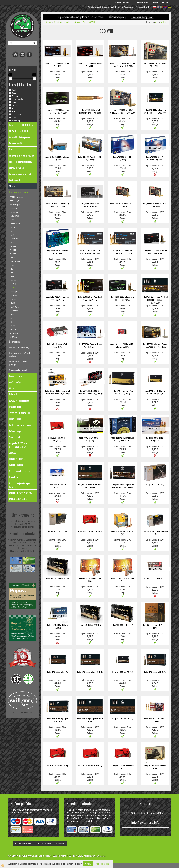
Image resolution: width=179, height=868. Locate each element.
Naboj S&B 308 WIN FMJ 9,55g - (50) (123, 533)
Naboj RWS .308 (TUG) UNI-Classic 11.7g (90, 720)
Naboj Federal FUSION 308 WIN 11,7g (123, 580)
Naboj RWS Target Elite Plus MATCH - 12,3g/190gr (123, 392)
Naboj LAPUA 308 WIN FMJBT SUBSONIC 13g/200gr (155, 158)
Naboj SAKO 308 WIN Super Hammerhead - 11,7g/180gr (123, 252)
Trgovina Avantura (121, 2)
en (158, 7)
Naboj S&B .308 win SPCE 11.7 (90, 625)
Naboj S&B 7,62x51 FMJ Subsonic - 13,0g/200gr (57, 158)
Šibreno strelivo (15, 342)
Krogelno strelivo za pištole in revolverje (20, 354)
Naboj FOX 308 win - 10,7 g (57, 531)
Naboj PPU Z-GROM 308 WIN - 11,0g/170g (90, 439)
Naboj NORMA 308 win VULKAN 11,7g (155, 767)
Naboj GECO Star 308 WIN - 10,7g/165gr (58, 439)
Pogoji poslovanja (141, 2)
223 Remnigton (15, 204)
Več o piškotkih (102, 864)
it (162, 7)
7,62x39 (13, 257)
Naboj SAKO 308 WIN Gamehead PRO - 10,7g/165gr (155, 252)
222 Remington (15, 201)
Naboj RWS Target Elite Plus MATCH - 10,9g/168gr (155, 392)
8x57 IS (12, 303)
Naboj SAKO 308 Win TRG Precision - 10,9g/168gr (90, 205)
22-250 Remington (16, 197)
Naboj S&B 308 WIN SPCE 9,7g (58, 578)
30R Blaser (14, 295)
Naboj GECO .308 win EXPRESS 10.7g (123, 767)
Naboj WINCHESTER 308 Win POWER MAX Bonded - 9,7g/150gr (90, 392)
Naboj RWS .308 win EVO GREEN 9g (90, 672)
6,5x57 (12, 231)
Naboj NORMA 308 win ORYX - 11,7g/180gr (155, 720)
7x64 (11, 273)
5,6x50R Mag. (14, 212)
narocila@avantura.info (95, 856)
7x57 (11, 269)
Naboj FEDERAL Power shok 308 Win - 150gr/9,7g (90, 345)
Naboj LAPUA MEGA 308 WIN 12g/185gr (58, 626)
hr (166, 7)
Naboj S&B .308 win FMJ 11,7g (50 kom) (155, 626)
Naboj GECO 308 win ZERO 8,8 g (90, 531)
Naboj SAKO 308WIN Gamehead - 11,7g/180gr (90, 65)
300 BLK (13, 284)
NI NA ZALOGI (156, 148)
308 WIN (13, 288)
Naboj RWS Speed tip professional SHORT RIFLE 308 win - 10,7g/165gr (155, 300)
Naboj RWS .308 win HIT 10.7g (123, 718)
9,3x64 (12, 322)
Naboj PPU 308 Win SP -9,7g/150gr (58, 486)
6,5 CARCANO (14, 216)
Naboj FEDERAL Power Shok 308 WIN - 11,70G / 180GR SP (123, 439)
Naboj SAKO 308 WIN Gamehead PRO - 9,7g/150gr (57, 299)
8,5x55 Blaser (14, 307)
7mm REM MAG (15, 261)
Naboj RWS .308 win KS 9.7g (58, 672)
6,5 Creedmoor (15, 223)
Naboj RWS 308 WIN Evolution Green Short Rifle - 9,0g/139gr (155, 111)
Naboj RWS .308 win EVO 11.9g (123, 672)
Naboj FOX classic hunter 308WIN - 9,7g (155, 533)
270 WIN (13, 250)
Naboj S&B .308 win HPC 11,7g (123, 625)
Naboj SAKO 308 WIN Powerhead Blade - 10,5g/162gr (123, 299)
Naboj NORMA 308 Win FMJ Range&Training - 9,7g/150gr (90, 111)
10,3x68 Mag (14, 333)
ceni (158, 22)
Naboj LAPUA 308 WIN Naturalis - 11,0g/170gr (57, 252)
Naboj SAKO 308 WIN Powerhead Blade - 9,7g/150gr (90, 299)
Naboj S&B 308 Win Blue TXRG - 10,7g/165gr (90, 158)
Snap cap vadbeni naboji (18, 370)
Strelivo (57, 22)
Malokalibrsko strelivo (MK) (19, 347)
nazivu (164, 22)
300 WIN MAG (14, 311)
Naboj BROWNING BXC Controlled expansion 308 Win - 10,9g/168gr (57, 392)
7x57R (12, 265)
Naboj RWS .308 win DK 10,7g (155, 672)
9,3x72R (13, 326)
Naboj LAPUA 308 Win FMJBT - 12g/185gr (123, 158)
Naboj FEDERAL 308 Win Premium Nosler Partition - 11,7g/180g (123, 65)
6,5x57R (13, 227)
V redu (88, 864)
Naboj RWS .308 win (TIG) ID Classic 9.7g (57, 720)
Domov (49, 22)
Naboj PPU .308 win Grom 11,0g (155, 578)
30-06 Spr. (13, 292)
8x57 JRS (13, 299)
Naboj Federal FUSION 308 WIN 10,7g (90, 580)
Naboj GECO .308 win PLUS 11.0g (90, 765)
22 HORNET (14, 208)
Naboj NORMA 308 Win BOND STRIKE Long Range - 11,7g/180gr (123, 111)
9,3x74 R (13, 329)
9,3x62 (12, 318)
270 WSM (13, 254)
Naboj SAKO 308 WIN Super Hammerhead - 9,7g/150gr (90, 252)
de (169, 7)
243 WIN (13, 246)
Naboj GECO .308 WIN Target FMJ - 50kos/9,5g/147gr (123, 345)
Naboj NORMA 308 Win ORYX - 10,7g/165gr (155, 65)
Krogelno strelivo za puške (19, 192)
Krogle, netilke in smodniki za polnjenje (20, 363)
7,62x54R (13, 280)
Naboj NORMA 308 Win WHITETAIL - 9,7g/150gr (155, 205)
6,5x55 (12, 220)
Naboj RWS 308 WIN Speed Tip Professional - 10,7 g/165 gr (123, 486)
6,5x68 (12, 242)
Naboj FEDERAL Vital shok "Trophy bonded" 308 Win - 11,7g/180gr (155, 345)
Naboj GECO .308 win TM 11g (57, 765)
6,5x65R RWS (14, 239)
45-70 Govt (14, 337)
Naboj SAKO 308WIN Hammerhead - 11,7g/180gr (57, 65)
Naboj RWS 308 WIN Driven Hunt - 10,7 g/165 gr (90, 486)
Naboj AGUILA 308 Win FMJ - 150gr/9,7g (58, 345)
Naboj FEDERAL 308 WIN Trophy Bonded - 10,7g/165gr (58, 205)
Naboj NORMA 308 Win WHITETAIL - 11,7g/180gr (123, 205)
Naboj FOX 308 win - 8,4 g (155, 485)
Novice (155, 2)
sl (155, 7)
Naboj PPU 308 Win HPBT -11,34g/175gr (155, 439)
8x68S (12, 314)
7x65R (12, 276)
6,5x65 (12, 235)
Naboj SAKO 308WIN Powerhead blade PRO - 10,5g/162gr (58, 111)
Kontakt (166, 2)
